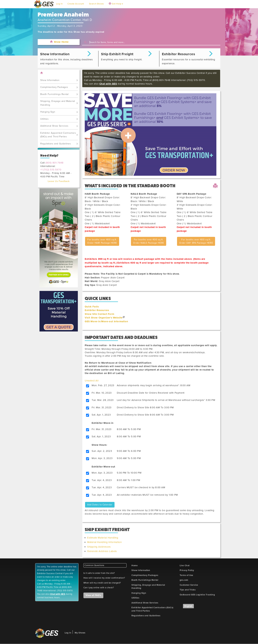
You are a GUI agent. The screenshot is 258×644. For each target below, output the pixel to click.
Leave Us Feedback (59, 181)
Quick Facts (92, 307)
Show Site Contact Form (99, 314)
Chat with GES (108, 84)
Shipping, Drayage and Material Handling (58, 103)
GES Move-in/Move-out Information (106, 321)
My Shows (80, 633)
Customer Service (189, 585)
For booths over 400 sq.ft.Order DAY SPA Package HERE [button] (196, 241)
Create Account (76, 4)
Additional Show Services (54, 126)
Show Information (50, 80)
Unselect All (92, 381)
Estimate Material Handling (103, 538)
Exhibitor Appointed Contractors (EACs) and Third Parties (58, 135)
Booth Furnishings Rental (54, 94)
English (188, 606)
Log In (59, 4)
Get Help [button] (116, 4)
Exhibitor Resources (97, 310)
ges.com (184, 580)
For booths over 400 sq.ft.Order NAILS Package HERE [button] (148, 241)
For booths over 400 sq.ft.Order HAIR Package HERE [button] (102, 241)
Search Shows (96, 4)
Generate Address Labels (102, 551)
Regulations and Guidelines (56, 144)
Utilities (44, 119)
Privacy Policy (187, 570)
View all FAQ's (93, 595)
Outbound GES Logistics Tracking (197, 595)
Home (135, 566)
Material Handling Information (104, 542)
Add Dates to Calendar (100, 505)
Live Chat (185, 566)
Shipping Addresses (99, 547)
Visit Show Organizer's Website (104, 318)
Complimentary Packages (54, 87)
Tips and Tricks (188, 590)
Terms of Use (186, 575)
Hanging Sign (48, 112)
